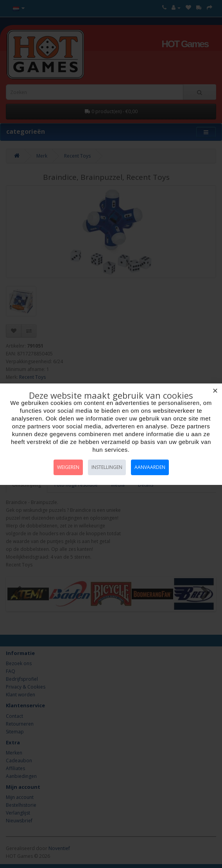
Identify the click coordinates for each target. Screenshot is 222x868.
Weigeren (68, 467)
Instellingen (107, 467)
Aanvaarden (150, 467)
